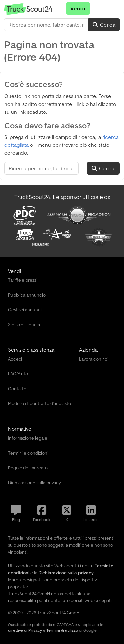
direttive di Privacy (25, 630)
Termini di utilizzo (62, 630)
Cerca (104, 25)
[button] (117, 8)
